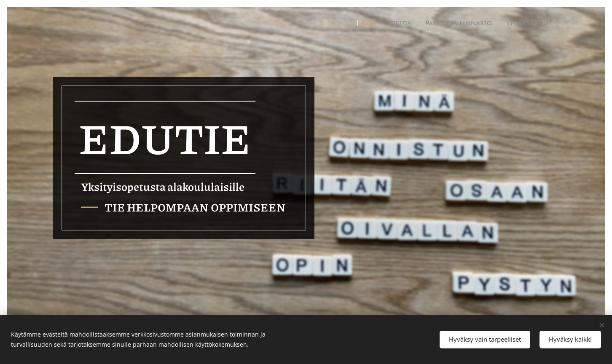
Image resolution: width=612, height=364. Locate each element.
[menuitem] (343, 24)
